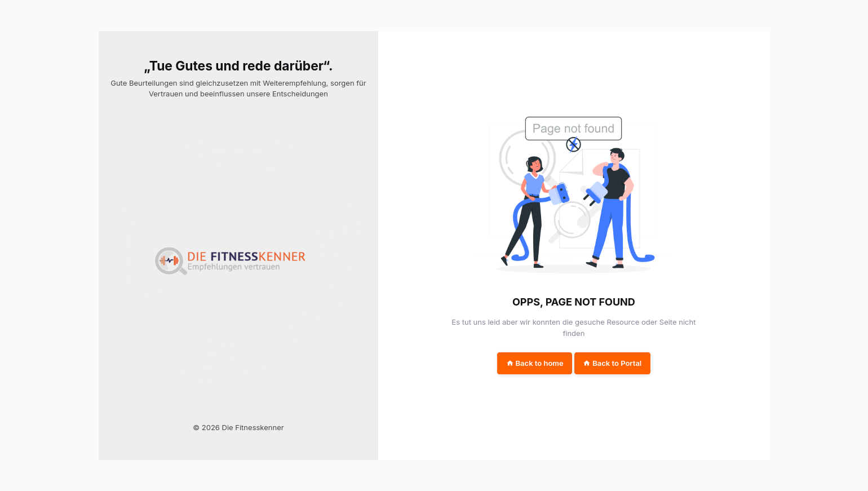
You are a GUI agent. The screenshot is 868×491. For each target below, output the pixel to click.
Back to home (535, 363)
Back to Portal (612, 363)
